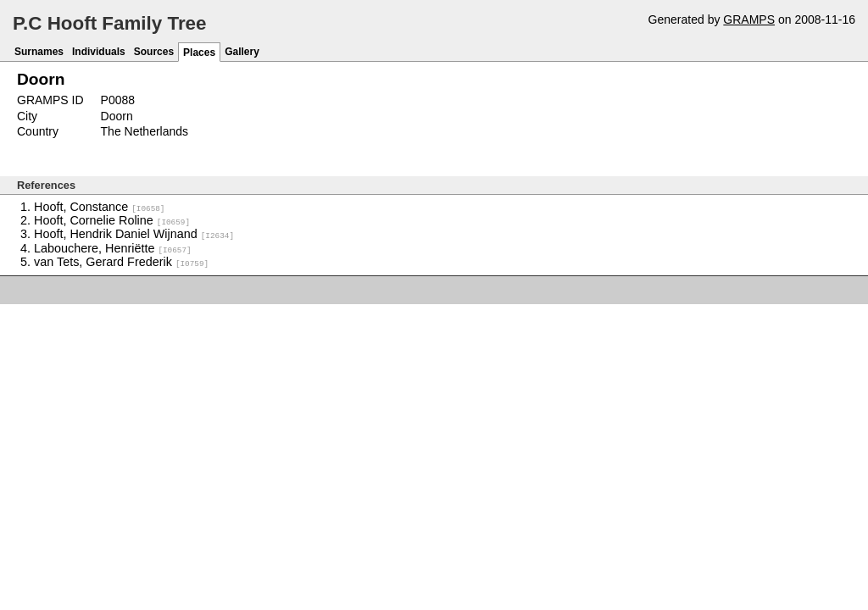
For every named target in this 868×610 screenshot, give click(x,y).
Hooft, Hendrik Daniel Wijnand (134, 234)
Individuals (99, 52)
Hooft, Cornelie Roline (112, 220)
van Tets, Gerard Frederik (121, 261)
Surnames (39, 52)
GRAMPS (749, 19)
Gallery (242, 52)
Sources (154, 52)
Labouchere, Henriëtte (113, 247)
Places (199, 53)
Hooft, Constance (99, 207)
